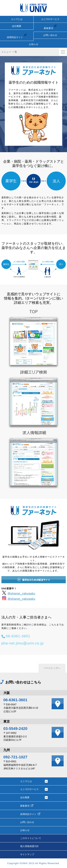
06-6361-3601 (18, 636)
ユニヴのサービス (50, 19)
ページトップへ (52, 668)
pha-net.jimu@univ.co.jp (23, 643)
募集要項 (50, 27)
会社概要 (17, 26)
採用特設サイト (17, 36)
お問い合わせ (50, 35)
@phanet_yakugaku (18, 593)
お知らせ (34, 44)
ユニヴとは (17, 19)
